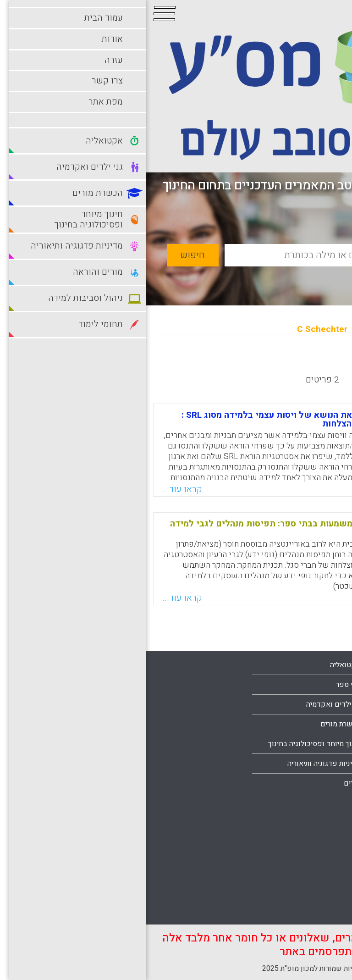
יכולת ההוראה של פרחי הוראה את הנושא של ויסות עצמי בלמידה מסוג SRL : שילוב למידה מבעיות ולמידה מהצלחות (179, 419)
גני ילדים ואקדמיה (187, 704)
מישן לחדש (263, 362)
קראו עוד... (36, 489)
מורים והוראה (316, 812)
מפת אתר (322, 783)
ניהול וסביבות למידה (306, 831)
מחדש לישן (316, 362)
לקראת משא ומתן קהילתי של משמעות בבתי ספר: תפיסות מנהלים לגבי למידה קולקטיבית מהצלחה (173, 528)
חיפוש (47, 255)
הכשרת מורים (194, 724)
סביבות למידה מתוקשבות (298, 851)
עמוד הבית (320, 704)
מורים (206, 783)
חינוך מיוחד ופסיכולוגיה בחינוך (168, 744)
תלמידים (323, 910)
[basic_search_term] (205, 255)
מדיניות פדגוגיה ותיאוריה (178, 764)
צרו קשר (323, 764)
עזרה (329, 744)
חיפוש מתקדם (296, 277)
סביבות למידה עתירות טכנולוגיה (289, 871)
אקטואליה (199, 665)
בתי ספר (202, 685)
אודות (327, 724)
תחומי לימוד (318, 891)
